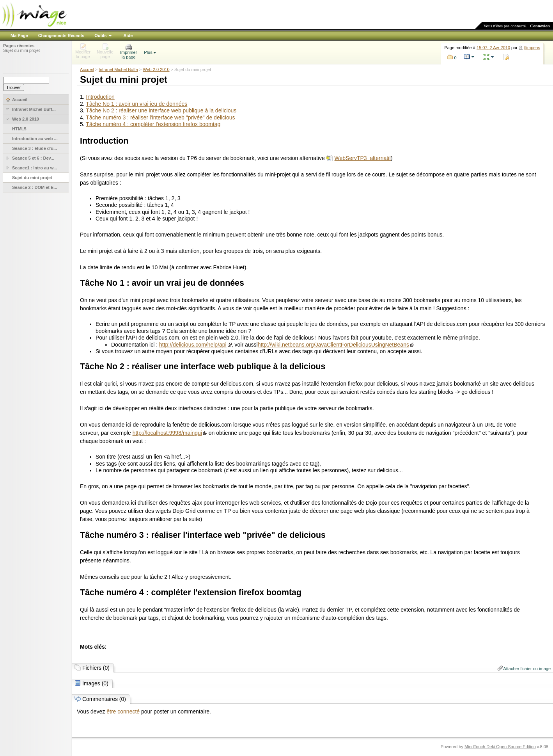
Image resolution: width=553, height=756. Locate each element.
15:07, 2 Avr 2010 (493, 48)
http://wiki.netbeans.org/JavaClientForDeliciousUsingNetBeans (333, 345)
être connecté (123, 712)
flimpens (532, 48)
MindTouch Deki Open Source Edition (500, 747)
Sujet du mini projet (21, 50)
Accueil (87, 69)
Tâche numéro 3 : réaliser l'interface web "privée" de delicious (160, 117)
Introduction (100, 97)
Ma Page (19, 36)
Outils (100, 36)
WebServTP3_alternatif (363, 158)
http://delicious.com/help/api (193, 345)
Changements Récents (61, 36)
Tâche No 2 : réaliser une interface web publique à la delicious (161, 110)
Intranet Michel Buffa (118, 69)
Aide (128, 36)
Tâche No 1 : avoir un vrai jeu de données (136, 104)
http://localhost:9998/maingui (167, 433)
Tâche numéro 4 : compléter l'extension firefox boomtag (153, 124)
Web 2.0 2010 (156, 69)
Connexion (540, 26)
